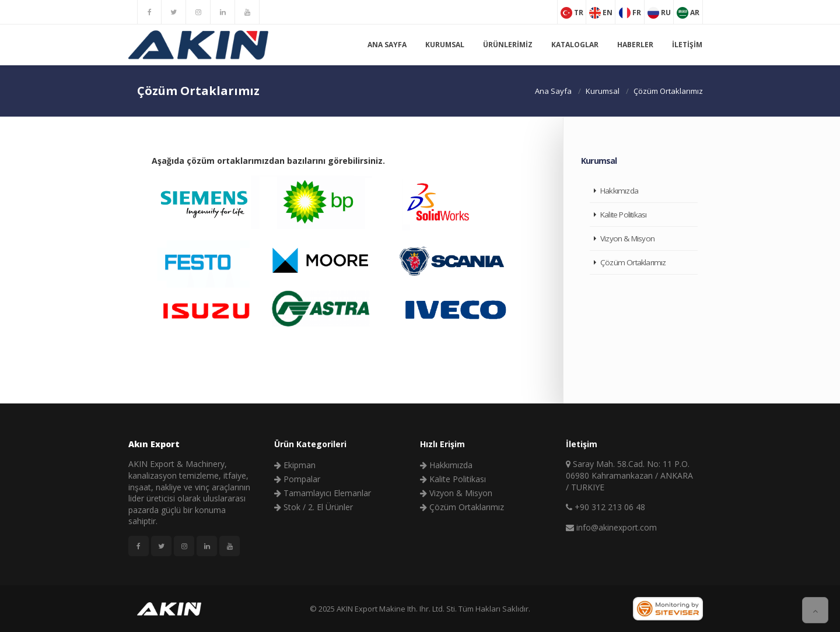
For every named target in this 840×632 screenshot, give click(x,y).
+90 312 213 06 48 (605, 507)
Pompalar (297, 479)
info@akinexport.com (611, 527)
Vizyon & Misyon (627, 238)
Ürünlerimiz (508, 45)
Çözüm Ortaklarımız (633, 262)
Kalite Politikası (623, 215)
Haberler (635, 45)
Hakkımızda (619, 191)
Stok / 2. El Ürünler (314, 507)
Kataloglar (575, 45)
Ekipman (295, 465)
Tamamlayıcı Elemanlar (323, 493)
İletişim (687, 45)
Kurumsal (445, 45)
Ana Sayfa (387, 45)
